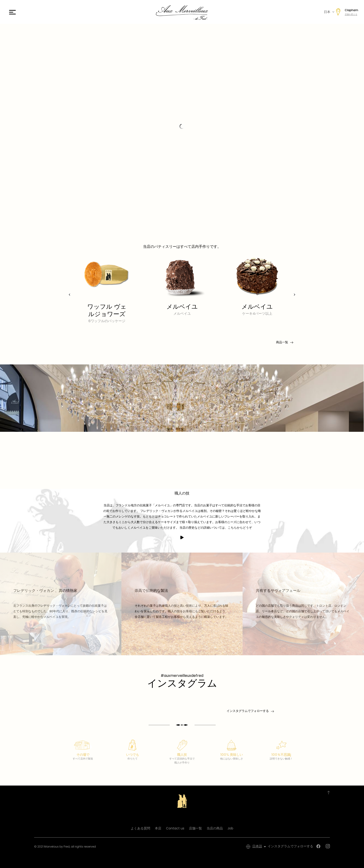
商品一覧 (284, 342)
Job (230, 828)
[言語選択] (260, 847)
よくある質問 (140, 828)
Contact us (175, 828)
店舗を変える (351, 14)
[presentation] (70, 295)
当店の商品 (215, 828)
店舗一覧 (195, 828)
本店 (158, 828)
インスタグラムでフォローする (248, 711)
